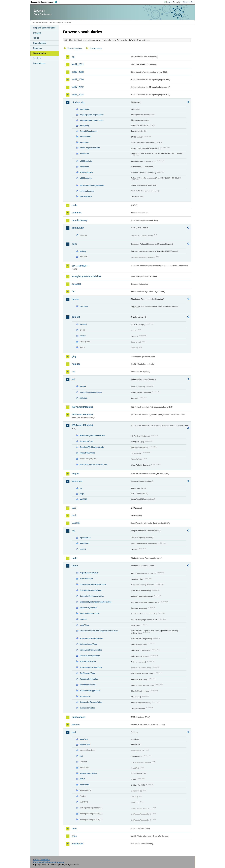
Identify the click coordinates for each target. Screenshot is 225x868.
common (77, 213)
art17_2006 (78, 79)
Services (37, 58)
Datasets (37, 33)
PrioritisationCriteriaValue (91, 667)
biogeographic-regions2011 (92, 120)
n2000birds (85, 154)
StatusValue (85, 696)
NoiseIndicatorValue (88, 644)
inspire (75, 474)
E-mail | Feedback (41, 860)
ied (73, 379)
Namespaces (39, 63)
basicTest (84, 739)
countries (84, 306)
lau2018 (76, 523)
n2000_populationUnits (90, 148)
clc (81, 488)
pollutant (84, 398)
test (74, 732)
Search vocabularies (75, 48)
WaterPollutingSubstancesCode (94, 464)
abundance (85, 109)
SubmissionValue (87, 708)
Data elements (40, 43)
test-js (82, 779)
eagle (82, 494)
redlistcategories (87, 191)
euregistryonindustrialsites (86, 276)
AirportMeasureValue (89, 573)
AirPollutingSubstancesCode (92, 435)
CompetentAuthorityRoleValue (93, 584)
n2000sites (84, 167)
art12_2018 (78, 72)
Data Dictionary (54, 22)
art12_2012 (78, 64)
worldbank (77, 844)
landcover (77, 481)
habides (76, 364)
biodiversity (78, 102)
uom (74, 829)
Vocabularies (40, 53)
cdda (74, 205)
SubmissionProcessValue (91, 702)
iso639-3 (83, 619)
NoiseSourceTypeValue (90, 656)
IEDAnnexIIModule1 (82, 407)
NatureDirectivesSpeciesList (92, 185)
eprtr (74, 244)
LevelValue (84, 625)
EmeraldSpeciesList (88, 131)
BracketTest (85, 745)
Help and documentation (44, 28)
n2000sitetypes (86, 172)
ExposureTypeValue (88, 608)
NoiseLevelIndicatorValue (91, 650)
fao (73, 291)
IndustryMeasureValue (89, 613)
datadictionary (80, 220)
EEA (45, 2)
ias (73, 372)
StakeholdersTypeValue (90, 690)
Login (169, 2)
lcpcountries (85, 538)
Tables (36, 38)
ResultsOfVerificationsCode (92, 447)
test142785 (84, 785)
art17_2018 (78, 95)
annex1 (83, 386)
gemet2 (76, 317)
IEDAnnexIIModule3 (82, 415)
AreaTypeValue (86, 579)
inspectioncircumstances (91, 392)
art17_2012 (78, 87)
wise (74, 836)
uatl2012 (83, 499)
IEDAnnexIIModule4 (82, 425)
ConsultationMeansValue (90, 590)
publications (78, 717)
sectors (83, 549)
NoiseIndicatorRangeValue (91, 638)
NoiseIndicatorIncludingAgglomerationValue (99, 631)
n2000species (86, 178)
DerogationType (87, 441)
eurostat (76, 284)
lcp (73, 531)
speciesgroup (86, 196)
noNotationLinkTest (88, 773)
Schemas (37, 48)
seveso (76, 725)
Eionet (44, 22)
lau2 (74, 515)
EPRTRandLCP (80, 266)
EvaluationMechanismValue (92, 596)
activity (83, 251)
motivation (84, 142)
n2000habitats (86, 161)
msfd (74, 558)
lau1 (74, 508)
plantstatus (85, 543)
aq (73, 57)
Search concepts (96, 48)
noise (75, 566)
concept (83, 324)
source (83, 336)
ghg (74, 356)
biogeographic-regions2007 (92, 115)
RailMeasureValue (87, 673)
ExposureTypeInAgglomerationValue (96, 602)
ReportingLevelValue (89, 679)
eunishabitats (86, 136)
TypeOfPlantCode (87, 453)
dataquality (85, 126)
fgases (75, 299)
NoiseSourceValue (88, 661)
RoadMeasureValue (88, 685)
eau (81, 756)
